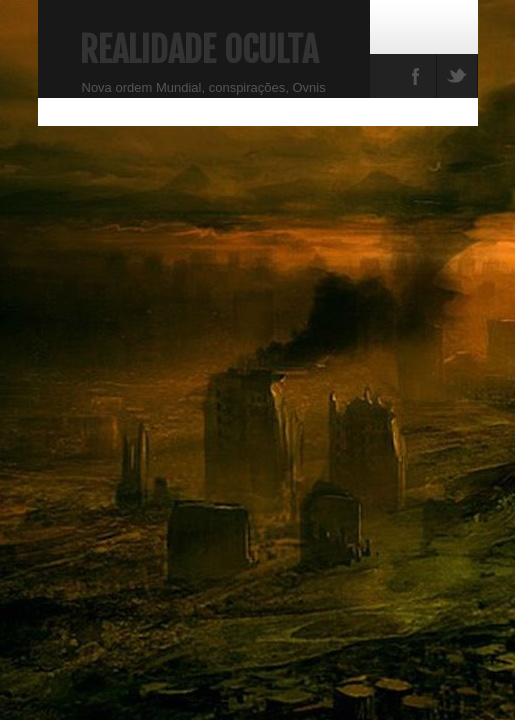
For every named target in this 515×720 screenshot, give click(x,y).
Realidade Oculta (199, 50)
